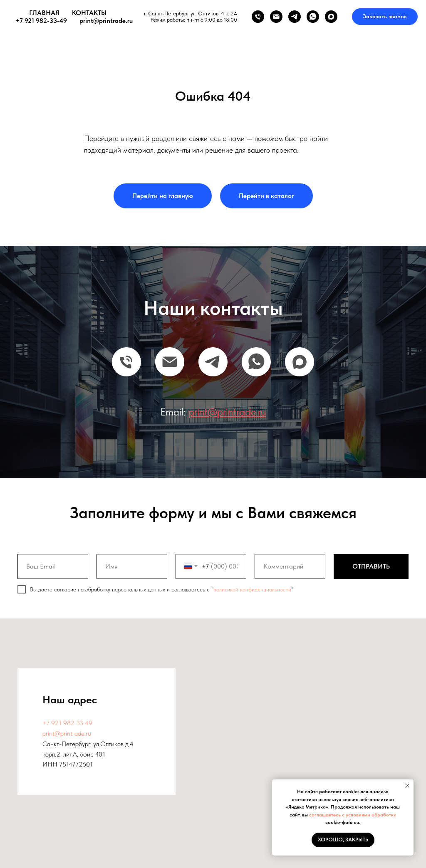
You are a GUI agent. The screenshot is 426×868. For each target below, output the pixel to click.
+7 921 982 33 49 (67, 723)
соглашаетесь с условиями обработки (353, 815)
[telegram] (295, 17)
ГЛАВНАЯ (44, 13)
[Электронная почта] (276, 17)
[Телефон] (258, 17)
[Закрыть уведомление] (407, 786)
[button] (385, 17)
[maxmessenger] (331, 17)
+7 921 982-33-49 (41, 21)
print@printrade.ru (106, 21)
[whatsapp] (313, 17)
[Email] (170, 362)
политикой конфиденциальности (252, 589)
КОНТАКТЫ (89, 13)
